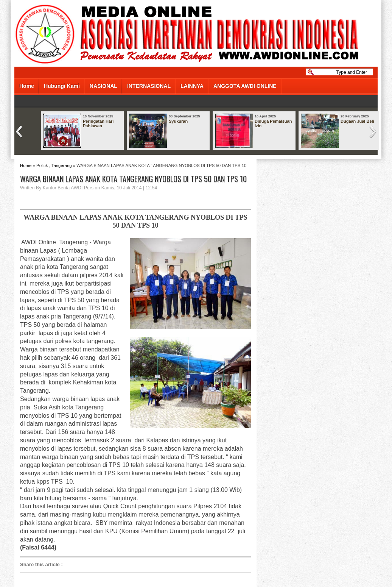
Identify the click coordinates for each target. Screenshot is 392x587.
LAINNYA (192, 86)
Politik (42, 165)
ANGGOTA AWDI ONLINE (245, 86)
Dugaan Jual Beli (357, 121)
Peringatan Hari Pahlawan (98, 123)
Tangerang (62, 165)
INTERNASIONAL (149, 86)
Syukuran (178, 121)
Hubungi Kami (62, 86)
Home (27, 86)
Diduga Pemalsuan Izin (273, 123)
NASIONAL (103, 86)
